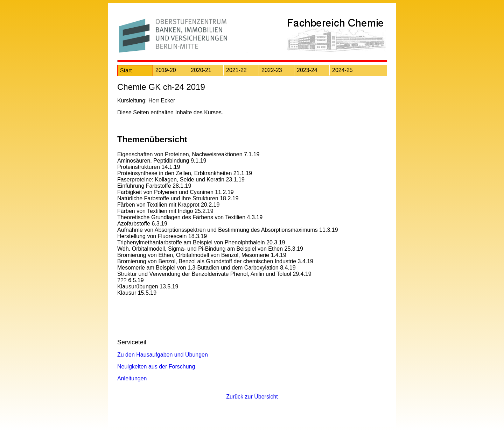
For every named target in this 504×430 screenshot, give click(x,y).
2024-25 (342, 70)
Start (126, 70)
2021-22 (236, 70)
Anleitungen (132, 378)
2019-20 (166, 70)
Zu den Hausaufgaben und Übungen (163, 355)
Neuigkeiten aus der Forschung (156, 367)
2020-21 (201, 70)
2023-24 (307, 70)
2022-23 (272, 70)
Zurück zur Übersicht (252, 397)
